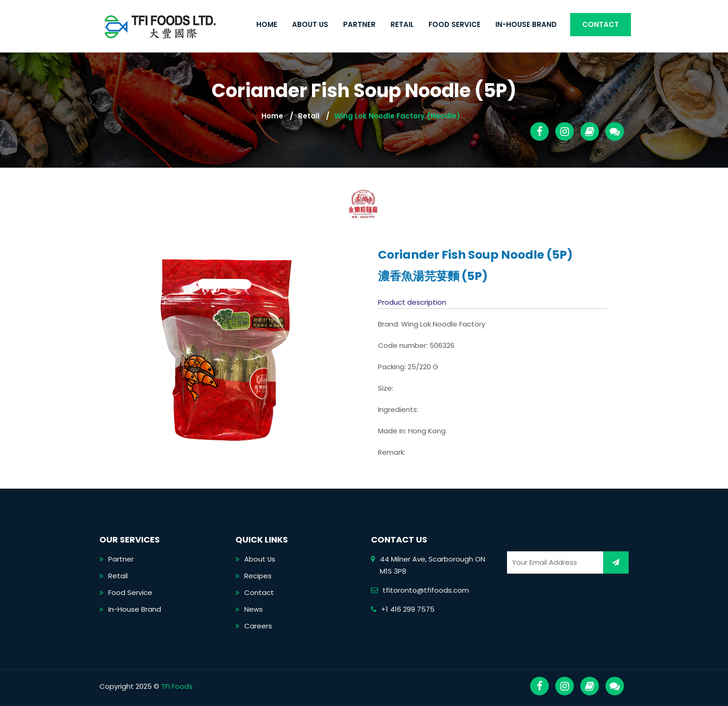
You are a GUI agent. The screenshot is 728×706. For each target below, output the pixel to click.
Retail (402, 24)
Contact (601, 24)
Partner (359, 24)
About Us (310, 24)
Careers (258, 626)
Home (267, 24)
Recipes (258, 576)
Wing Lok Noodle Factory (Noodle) (397, 116)
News (253, 609)
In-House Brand (526, 24)
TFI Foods (177, 686)
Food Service (455, 24)
